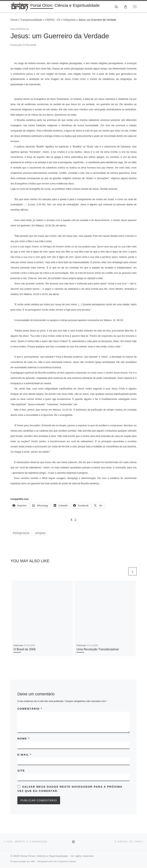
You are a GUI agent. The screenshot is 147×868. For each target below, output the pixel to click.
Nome (23, 739)
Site (21, 771)
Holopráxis (69, 20)
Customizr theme (67, 862)
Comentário (30, 709)
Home (14, 20)
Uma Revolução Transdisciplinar (98, 649)
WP (33, 862)
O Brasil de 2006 (25, 649)
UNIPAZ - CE (53, 20)
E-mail (24, 755)
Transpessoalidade (31, 20)
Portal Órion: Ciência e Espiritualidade (44, 856)
